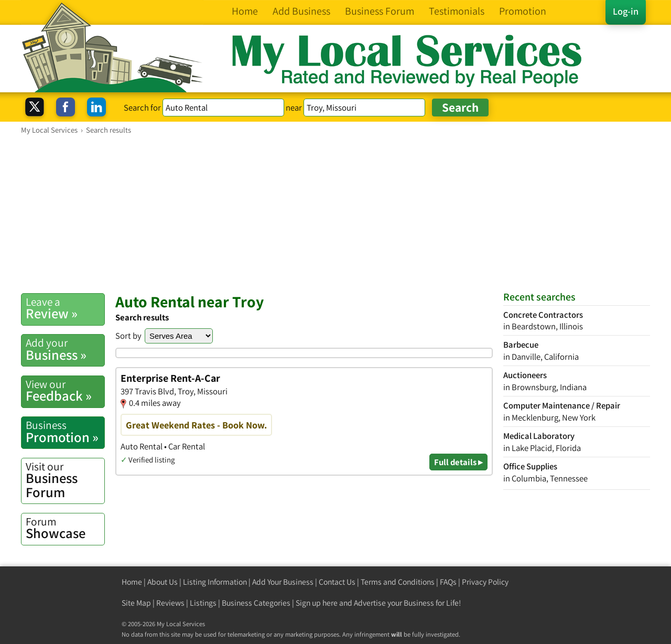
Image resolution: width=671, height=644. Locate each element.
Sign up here (317, 603)
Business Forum (65, 480)
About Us (163, 582)
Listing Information (215, 582)
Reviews (170, 603)
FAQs (448, 582)
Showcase (65, 528)
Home (132, 582)
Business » (65, 349)
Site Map (136, 603)
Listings (203, 603)
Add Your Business (283, 582)
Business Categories (256, 603)
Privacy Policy (485, 582)
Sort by (128, 336)
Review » (65, 308)
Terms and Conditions (398, 582)
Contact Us (337, 582)
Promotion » (65, 432)
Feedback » (65, 391)
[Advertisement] (335, 213)
